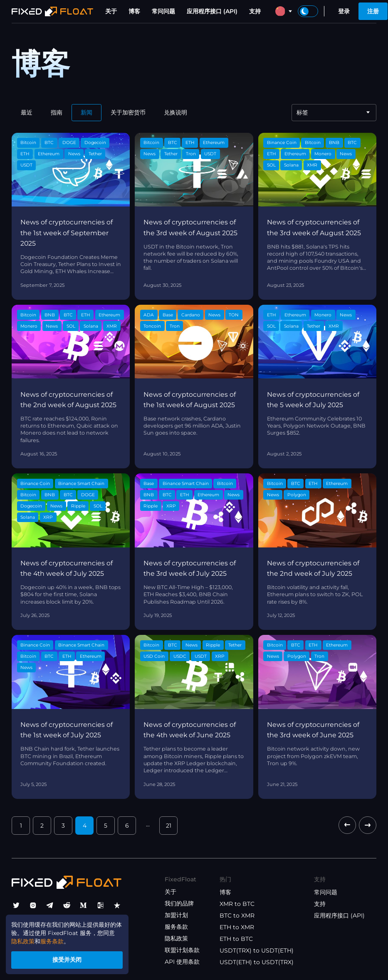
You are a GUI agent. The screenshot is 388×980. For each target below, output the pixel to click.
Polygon (297, 495)
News (74, 154)
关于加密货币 (128, 112)
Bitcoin (28, 143)
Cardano (191, 315)
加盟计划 (176, 915)
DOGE (69, 143)
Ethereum (49, 154)
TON (234, 315)
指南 (57, 112)
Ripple (78, 506)
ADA (149, 315)
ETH (25, 154)
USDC (180, 656)
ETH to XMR (237, 927)
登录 (344, 11)
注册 (373, 11)
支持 (255, 11)
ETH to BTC (236, 939)
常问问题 (163, 11)
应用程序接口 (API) (212, 11)
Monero (323, 154)
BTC (49, 143)
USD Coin (154, 656)
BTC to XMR (237, 915)
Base (168, 315)
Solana (291, 165)
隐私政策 (176, 938)
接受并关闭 (69, 960)
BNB (334, 143)
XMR (312, 165)
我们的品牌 (179, 903)
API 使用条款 (182, 962)
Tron (191, 154)
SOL (271, 165)
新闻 (86, 112)
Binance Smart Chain (81, 484)
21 (169, 826)
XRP (48, 517)
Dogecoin (95, 143)
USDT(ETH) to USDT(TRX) (257, 962)
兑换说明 (175, 112)
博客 (134, 11)
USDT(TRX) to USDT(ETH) (257, 950)
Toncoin (152, 326)
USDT (26, 165)
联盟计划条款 (182, 950)
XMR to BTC (237, 904)
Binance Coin (282, 143)
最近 (27, 112)
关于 (111, 11)
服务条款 (176, 927)
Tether (95, 154)
